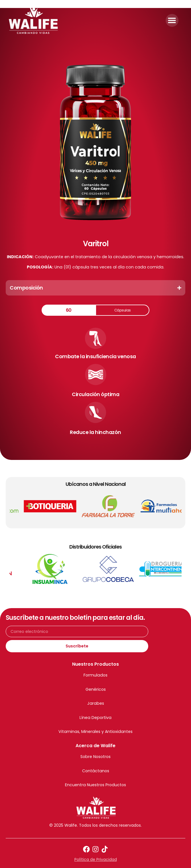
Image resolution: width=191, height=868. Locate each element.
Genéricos (96, 689)
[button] (172, 20)
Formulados (95, 675)
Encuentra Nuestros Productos (95, 785)
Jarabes (96, 703)
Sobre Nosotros (95, 757)
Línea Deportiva (95, 718)
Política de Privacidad (96, 859)
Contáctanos (96, 771)
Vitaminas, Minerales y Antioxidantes (95, 732)
